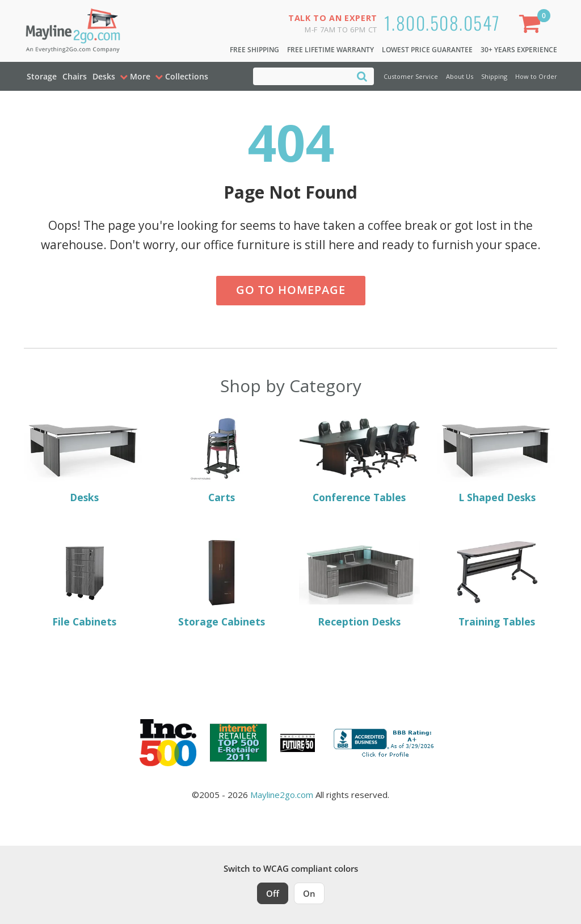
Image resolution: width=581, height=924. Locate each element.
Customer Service (411, 76)
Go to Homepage (291, 290)
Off (273, 893)
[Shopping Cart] (532, 26)
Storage (42, 76)
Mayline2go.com (282, 795)
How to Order (536, 76)
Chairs (75, 76)
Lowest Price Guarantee (427, 50)
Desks (104, 76)
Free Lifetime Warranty (331, 50)
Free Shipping (254, 50)
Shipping (494, 76)
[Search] (362, 76)
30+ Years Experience (519, 50)
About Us (460, 76)
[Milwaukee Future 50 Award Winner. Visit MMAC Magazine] (298, 743)
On (309, 893)
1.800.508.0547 (442, 22)
